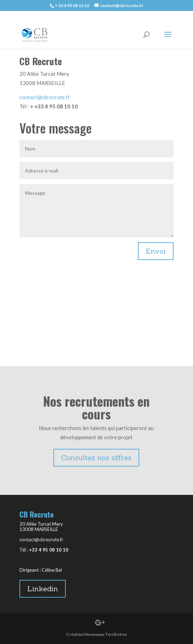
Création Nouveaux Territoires (96, 634)
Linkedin (43, 589)
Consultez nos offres (96, 457)
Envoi (156, 251)
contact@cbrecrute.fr (45, 97)
